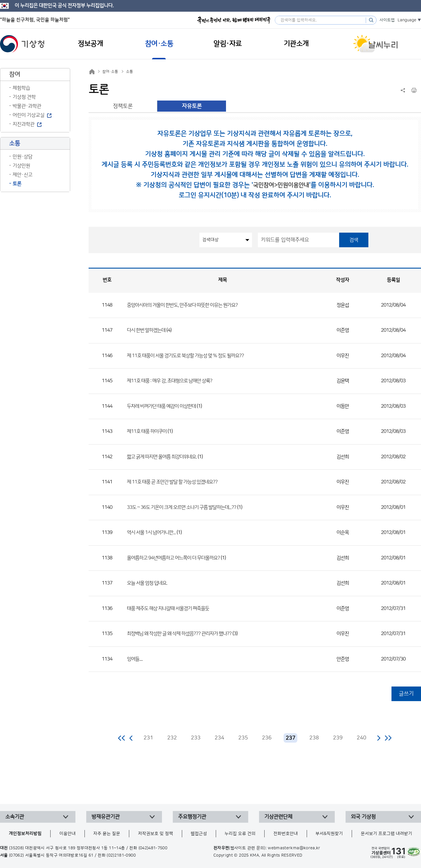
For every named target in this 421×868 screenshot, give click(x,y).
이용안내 (68, 834)
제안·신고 (23, 175)
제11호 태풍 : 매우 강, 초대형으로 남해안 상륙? (170, 381)
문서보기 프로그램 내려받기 (387, 834)
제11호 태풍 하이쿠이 (147, 431)
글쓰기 (406, 694)
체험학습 (21, 88)
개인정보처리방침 (25, 834)
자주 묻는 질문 (107, 834)
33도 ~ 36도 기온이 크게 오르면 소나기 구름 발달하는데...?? (182, 507)
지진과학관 (24, 124)
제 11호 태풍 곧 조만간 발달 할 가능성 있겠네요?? (172, 482)
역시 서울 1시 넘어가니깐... (151, 532)
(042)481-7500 (153, 848)
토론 (17, 184)
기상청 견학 (24, 97)
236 (267, 738)
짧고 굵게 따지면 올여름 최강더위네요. (162, 457)
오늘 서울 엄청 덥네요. (147, 583)
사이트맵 (387, 20)
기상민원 (21, 166)
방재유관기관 (106, 817)
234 (219, 738)
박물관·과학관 (27, 106)
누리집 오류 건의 (240, 834)
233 (196, 738)
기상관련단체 (278, 817)
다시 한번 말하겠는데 (146, 330)
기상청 (22, 44)
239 (338, 738)
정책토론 (123, 106)
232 (172, 738)
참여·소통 (110, 72)
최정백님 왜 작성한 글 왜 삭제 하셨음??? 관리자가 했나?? (179, 634)
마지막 (388, 738)
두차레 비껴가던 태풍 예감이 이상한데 (161, 406)
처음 (122, 738)
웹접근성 (199, 834)
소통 (130, 72)
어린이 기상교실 (29, 115)
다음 (379, 738)
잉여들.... (135, 659)
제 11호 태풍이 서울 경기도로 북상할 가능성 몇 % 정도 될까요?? (185, 356)
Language (407, 20)
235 (243, 738)
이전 (131, 738)
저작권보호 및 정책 (156, 834)
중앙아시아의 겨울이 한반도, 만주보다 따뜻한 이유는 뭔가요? (182, 305)
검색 (354, 240)
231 (148, 738)
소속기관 (15, 817)
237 (290, 738)
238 (314, 738)
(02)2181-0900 (121, 855)
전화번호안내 (286, 834)
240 (362, 738)
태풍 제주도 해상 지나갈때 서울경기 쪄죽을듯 (168, 608)
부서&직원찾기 (329, 834)
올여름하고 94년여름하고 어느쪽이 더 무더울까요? (173, 558)
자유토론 (192, 106)
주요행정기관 (192, 817)
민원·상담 (23, 157)
